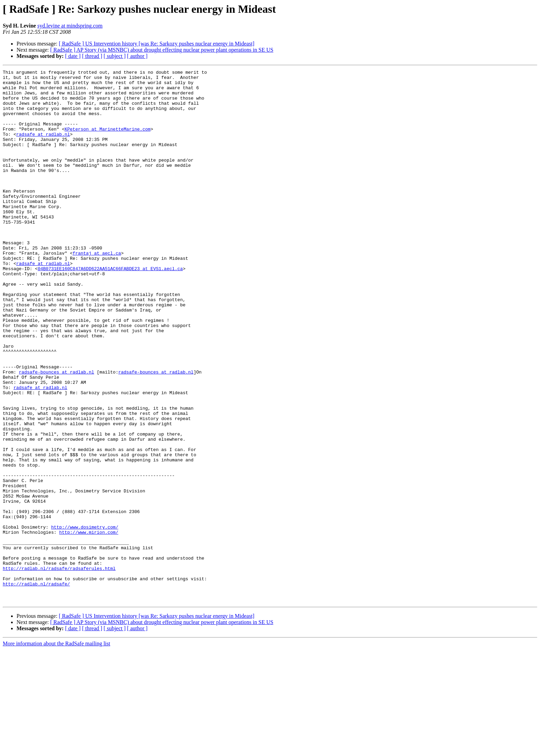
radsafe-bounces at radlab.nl (56, 433)
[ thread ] (92, 56)
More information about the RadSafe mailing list (56, 750)
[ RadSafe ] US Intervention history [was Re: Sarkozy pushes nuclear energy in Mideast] (157, 44)
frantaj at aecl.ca (97, 290)
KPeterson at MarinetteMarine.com (107, 141)
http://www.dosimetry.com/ (85, 619)
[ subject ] (115, 56)
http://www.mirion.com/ (89, 625)
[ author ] (137, 56)
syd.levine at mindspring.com (70, 26)
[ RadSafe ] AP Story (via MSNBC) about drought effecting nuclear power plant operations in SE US (162, 50)
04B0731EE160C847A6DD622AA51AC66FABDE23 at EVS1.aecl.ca (110, 309)
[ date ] (73, 56)
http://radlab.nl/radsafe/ (36, 687)
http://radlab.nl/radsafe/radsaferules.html (59, 668)
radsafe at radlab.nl (43, 147)
